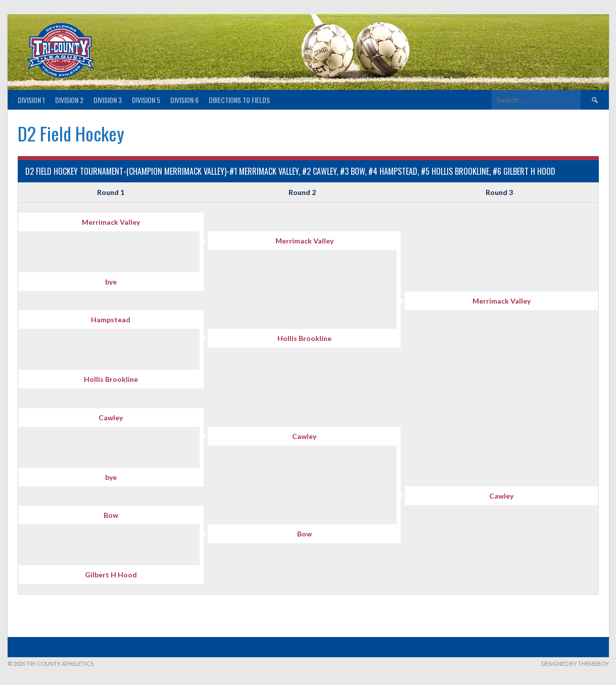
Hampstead (111, 320)
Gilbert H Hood (111, 575)
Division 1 (31, 100)
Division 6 (184, 100)
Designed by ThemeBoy (575, 664)
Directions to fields (239, 100)
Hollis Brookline (304, 338)
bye (111, 282)
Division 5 (146, 100)
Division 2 (69, 100)
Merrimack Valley (111, 222)
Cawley (111, 418)
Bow (111, 515)
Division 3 (108, 100)
